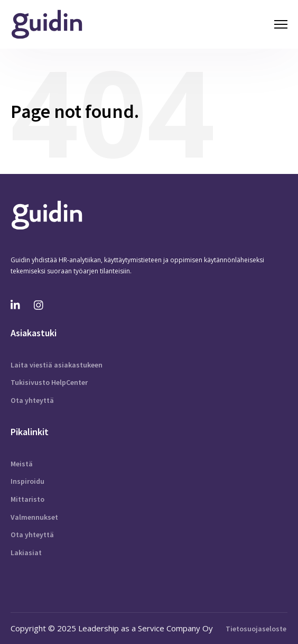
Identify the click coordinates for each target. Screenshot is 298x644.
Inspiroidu (27, 481)
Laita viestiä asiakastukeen (57, 365)
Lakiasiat (26, 553)
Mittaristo (27, 499)
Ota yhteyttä (32, 400)
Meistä (22, 464)
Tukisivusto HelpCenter (49, 382)
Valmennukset (34, 517)
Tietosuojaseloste (256, 629)
